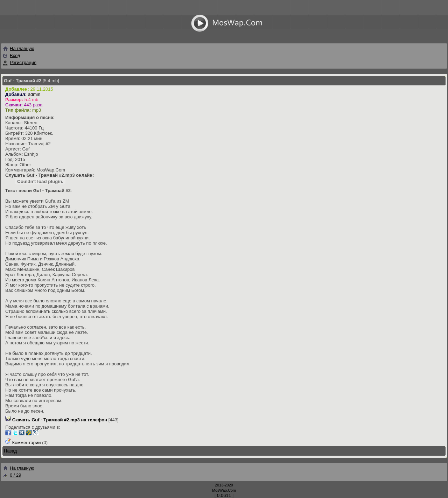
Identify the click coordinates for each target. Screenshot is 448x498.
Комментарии (27, 443)
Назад (10, 451)
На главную (18, 48)
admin (34, 94)
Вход (15, 55)
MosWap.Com (224, 490)
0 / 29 (12, 475)
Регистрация (23, 62)
